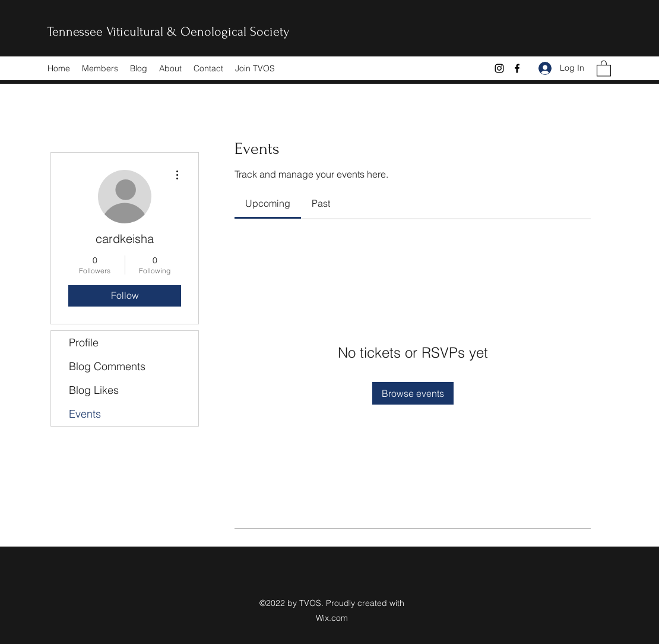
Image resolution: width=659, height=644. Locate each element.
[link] (268, 203)
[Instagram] (499, 68)
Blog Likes (94, 390)
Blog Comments (107, 366)
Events (85, 414)
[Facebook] (517, 68)
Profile (84, 342)
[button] (604, 68)
